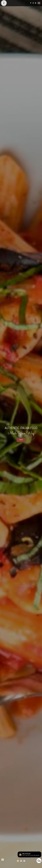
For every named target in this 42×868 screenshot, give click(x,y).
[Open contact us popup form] (39, 861)
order (21, 440)
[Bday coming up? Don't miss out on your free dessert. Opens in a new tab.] (37, 855)
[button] (3, 860)
